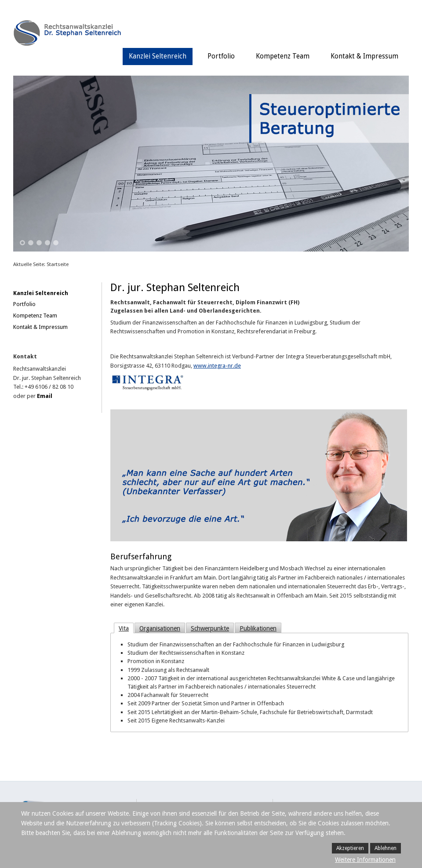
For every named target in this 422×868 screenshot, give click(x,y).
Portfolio (221, 56)
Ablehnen (386, 848)
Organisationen (160, 628)
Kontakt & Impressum (364, 56)
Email (45, 396)
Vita (124, 628)
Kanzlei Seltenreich (158, 56)
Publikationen (258, 628)
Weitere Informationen (365, 860)
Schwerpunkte (210, 628)
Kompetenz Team (283, 56)
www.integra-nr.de (217, 366)
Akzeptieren (350, 848)
